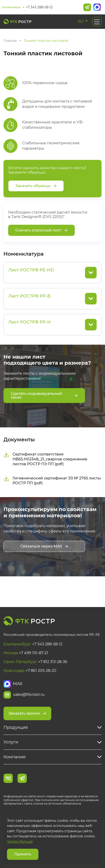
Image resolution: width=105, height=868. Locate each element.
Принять (23, 854)
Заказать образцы (36, 186)
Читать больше (20, 842)
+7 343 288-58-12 (39, 7)
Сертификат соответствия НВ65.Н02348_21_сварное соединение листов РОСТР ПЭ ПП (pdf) (45, 459)
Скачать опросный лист (41, 230)
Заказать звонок (27, 713)
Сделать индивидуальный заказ (44, 395)
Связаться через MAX (44, 546)
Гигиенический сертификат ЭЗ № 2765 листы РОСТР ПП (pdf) (52, 481)
